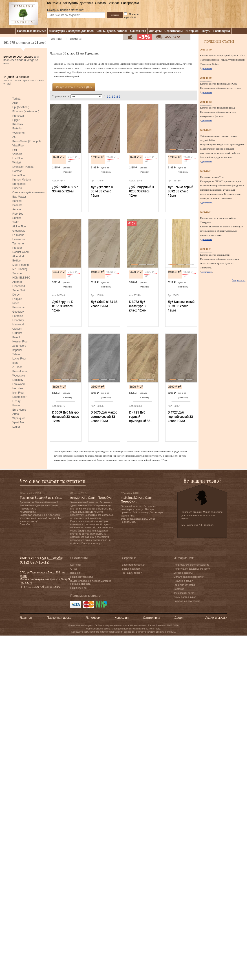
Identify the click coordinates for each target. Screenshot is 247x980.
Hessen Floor (20, 342)
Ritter (16, 303)
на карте (27, 583)
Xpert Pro (18, 422)
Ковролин (121, 618)
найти (115, 15)
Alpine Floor (20, 226)
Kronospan (19, 307)
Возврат (114, 3)
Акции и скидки (216, 618)
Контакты (54, 3)
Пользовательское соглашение (191, 565)
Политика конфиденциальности (192, 569)
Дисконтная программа (187, 601)
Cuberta (17, 188)
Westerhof (18, 133)
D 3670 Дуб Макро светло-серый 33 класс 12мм (104, 417)
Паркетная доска (59, 618)
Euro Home (19, 410)
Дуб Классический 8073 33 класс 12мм (181, 306)
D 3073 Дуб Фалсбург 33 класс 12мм (138, 306)
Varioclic (17, 154)
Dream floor (19, 397)
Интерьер (192, 31)
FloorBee (18, 214)
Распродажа (130, 3)
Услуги (206, 31)
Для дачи (155, 31)
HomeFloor (19, 175)
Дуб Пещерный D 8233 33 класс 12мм (141, 191)
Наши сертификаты (82, 577)
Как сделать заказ (184, 593)
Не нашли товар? (132, 573)
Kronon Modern (22, 180)
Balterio (17, 128)
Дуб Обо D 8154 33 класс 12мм (104, 304)
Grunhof (17, 333)
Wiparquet (19, 418)
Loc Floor (18, 158)
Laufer (16, 427)
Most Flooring (21, 265)
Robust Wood (21, 252)
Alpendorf (18, 256)
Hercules (18, 388)
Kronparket (19, 184)
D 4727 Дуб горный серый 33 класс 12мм (180, 417)
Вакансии (76, 573)
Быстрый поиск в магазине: (66, 10)
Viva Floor (18, 146)
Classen (17, 329)
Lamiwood (19, 384)
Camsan (17, 171)
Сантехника (138, 31)
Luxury (16, 401)
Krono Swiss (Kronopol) (26, 141)
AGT (15, 137)
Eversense (19, 239)
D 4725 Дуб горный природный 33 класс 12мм (140, 417)
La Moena (18, 235)
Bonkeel (17, 201)
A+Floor (17, 367)
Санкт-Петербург (53, 558)
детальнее (207, 68)
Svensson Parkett (23, 167)
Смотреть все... (239, 280)
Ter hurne (18, 244)
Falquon (17, 299)
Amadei (17, 209)
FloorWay (18, 320)
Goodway (18, 312)
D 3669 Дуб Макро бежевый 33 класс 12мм (65, 417)
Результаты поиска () (74, 87)
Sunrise (17, 218)
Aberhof (17, 282)
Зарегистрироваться (134, 565)
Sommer (17, 273)
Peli (15, 150)
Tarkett (16, 99)
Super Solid (19, 290)
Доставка (86, 3)
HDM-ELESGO (21, 278)
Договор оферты (183, 573)
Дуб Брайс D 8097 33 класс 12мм (65, 189)
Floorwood (19, 286)
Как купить (70, 3)
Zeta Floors (19, 346)
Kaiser (16, 405)
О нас (74, 569)
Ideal (15, 363)
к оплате (94, 596)
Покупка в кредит (183, 581)
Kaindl (16, 337)
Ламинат (26, 618)
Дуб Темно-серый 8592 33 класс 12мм (180, 191)
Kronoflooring (20, 371)
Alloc (15, 103)
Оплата (100, 3)
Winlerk (17, 163)
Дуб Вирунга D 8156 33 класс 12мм (63, 306)
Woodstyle (19, 376)
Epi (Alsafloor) (21, 107)
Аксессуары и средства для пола (71, 31)
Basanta (17, 205)
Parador (17, 248)
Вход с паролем (131, 569)
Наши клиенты (79, 588)
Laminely (18, 380)
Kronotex (18, 124)
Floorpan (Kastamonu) (26, 111)
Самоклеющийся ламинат (29, 192)
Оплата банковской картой (189, 577)
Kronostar (18, 116)
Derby (16, 295)
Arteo (16, 414)
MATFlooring (20, 269)
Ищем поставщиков (185, 597)
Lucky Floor (19, 359)
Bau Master (19, 197)
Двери (179, 618)
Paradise (18, 316)
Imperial (17, 350)
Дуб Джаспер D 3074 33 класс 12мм (102, 191)
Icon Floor (18, 393)
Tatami (16, 354)
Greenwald (19, 231)
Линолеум (93, 618)
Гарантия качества (184, 585)
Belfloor (17, 261)
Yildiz (15, 222)
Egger (16, 120)
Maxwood (18, 324)
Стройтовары (173, 31)
